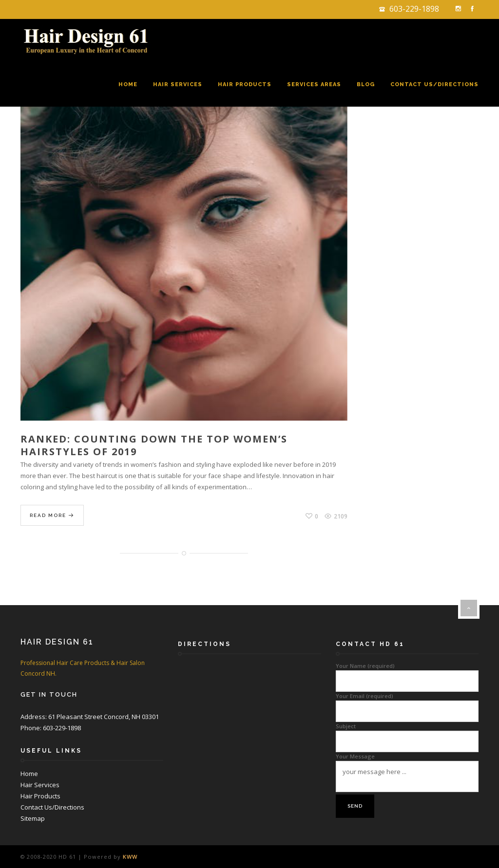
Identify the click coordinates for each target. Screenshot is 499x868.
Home (128, 84)
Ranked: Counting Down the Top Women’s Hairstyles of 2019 (154, 445)
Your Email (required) (407, 704)
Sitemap (33, 818)
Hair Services (178, 84)
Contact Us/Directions (434, 84)
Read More (52, 516)
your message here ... (407, 776)
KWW (130, 857)
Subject (407, 734)
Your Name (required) (407, 674)
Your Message (407, 773)
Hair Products (245, 84)
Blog (366, 84)
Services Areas (314, 84)
